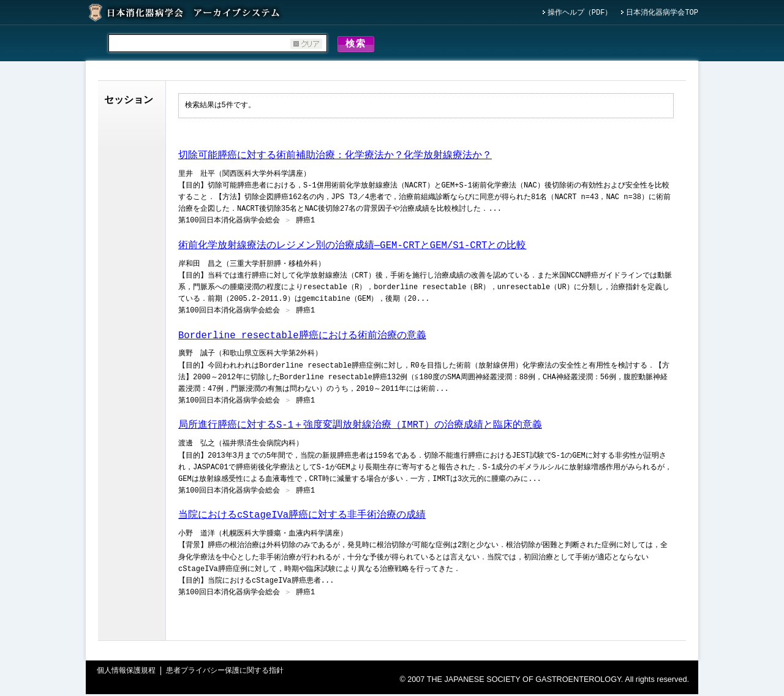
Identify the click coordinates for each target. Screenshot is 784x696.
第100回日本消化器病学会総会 (229, 223)
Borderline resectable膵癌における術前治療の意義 (302, 338)
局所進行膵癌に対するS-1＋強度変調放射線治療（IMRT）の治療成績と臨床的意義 (360, 427)
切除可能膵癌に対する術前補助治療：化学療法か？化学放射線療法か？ (335, 157)
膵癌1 (305, 223)
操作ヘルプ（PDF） (580, 13)
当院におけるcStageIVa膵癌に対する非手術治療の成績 (302, 517)
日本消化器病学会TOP (662, 13)
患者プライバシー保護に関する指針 (225, 673)
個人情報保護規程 (126, 673)
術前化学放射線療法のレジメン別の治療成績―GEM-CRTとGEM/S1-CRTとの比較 (352, 248)
